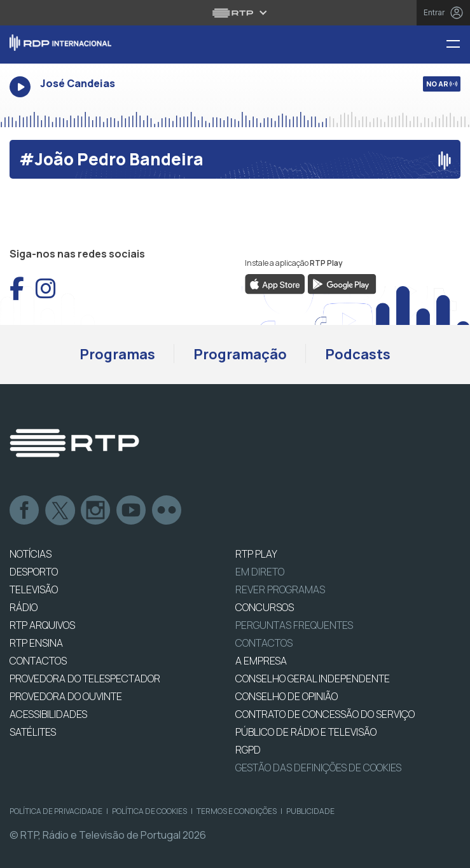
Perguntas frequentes (294, 625)
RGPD (248, 750)
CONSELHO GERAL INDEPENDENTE (313, 679)
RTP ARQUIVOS (42, 625)
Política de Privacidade (56, 811)
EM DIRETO (260, 572)
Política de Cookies (149, 811)
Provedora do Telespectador (85, 679)
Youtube (132, 511)
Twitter (60, 511)
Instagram (96, 511)
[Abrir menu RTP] (235, 13)
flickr (167, 511)
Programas (117, 354)
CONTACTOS (38, 661)
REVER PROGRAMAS (280, 589)
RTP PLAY (256, 554)
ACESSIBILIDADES (48, 714)
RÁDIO (24, 607)
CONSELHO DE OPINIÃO (287, 696)
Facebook (25, 511)
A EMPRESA (261, 661)
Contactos (264, 643)
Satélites (33, 732)
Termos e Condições (237, 811)
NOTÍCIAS (31, 554)
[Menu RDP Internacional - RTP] (458, 45)
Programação (240, 354)
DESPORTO (34, 572)
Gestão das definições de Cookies (318, 768)
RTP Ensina (36, 643)
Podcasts (358, 354)
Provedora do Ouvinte (66, 696)
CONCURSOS (265, 607)
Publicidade (310, 811)
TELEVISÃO (34, 589)
